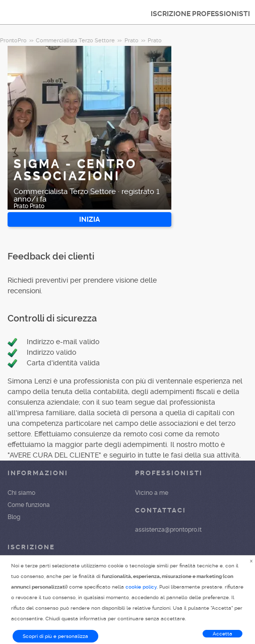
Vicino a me (152, 493)
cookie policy (141, 587)
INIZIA (89, 219)
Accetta (222, 634)
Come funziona (29, 505)
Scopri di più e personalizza (55, 636)
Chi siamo (21, 493)
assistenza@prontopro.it (168, 530)
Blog (14, 517)
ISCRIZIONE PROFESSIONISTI (200, 14)
